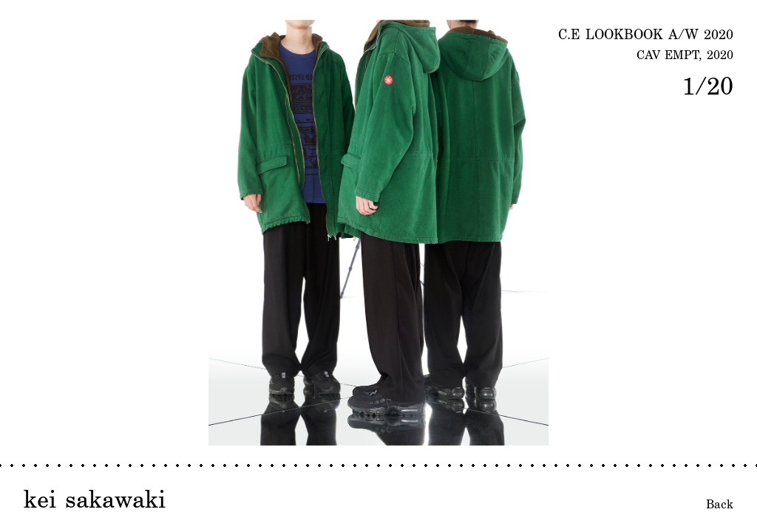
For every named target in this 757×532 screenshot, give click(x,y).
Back (720, 504)
